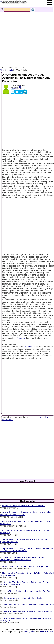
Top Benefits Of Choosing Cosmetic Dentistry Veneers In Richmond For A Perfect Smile (26, 550)
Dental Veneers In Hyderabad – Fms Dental (23, 598)
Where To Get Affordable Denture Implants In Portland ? (28, 611)
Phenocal (21, 338)
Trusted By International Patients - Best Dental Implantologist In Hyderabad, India (22, 559)
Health (10, 70)
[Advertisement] (26, 37)
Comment (14, 89)
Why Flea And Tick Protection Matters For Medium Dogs (28, 605)
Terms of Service (46, 632)
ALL (2, 70)
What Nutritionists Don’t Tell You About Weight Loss (25, 566)
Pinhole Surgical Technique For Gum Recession (24, 506)
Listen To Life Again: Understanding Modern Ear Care (27, 591)
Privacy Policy (30, 632)
